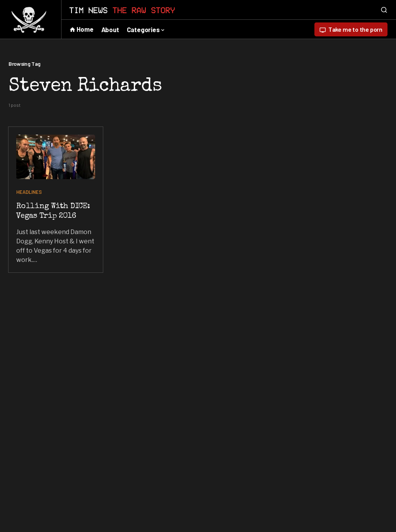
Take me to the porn (351, 29)
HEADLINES (29, 192)
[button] (384, 10)
